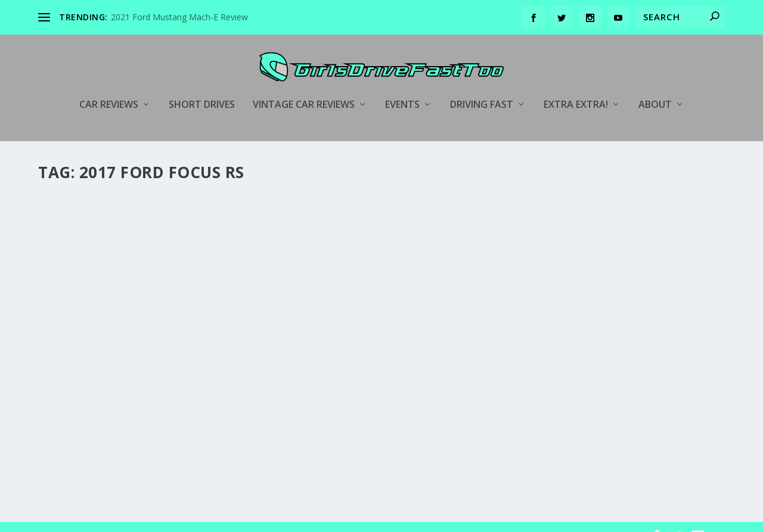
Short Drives (202, 87)
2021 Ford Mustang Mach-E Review (179, 17)
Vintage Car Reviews (304, 87)
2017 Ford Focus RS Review (120, 337)
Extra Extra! (576, 87)
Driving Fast (482, 87)
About (655, 87)
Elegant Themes (120, 518)
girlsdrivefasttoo (88, 355)
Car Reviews (109, 87)
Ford (227, 355)
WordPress (232, 518)
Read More (81, 443)
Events (402, 87)
